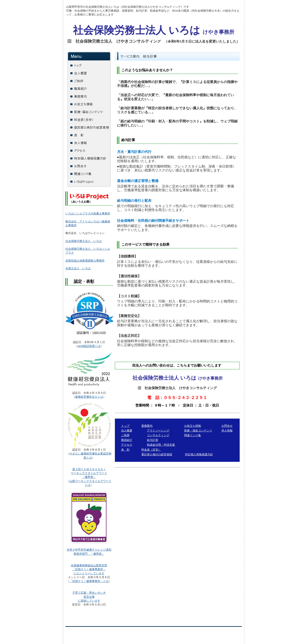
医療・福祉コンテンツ (198, 431)
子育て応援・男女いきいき (89, 593)
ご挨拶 (125, 435)
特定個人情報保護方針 (199, 454)
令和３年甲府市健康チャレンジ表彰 (89, 550)
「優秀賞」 (89, 473)
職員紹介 (127, 440)
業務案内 (147, 426)
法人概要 (127, 431)
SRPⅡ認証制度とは (89, 346)
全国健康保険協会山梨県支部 (89, 565)
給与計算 (153, 440)
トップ (125, 426)
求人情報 (227, 431)
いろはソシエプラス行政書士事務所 (88, 213)
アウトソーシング (158, 431)
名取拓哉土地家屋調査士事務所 (85, 261)
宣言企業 (89, 597)
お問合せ (227, 426)
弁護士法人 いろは (78, 268)
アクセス (127, 445)
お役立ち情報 (193, 426)
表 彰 (125, 450)
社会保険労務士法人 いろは (84, 241)
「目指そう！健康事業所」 (89, 569)
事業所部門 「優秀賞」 (89, 554)
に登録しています (89, 601)
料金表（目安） (151, 450)
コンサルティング (158, 435)
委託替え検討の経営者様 (157, 454)
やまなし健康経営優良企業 (86, 454)
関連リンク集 (193, 435)
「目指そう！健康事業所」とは (89, 581)
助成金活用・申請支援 (161, 445)
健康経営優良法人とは (89, 397)
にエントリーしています (89, 573)
